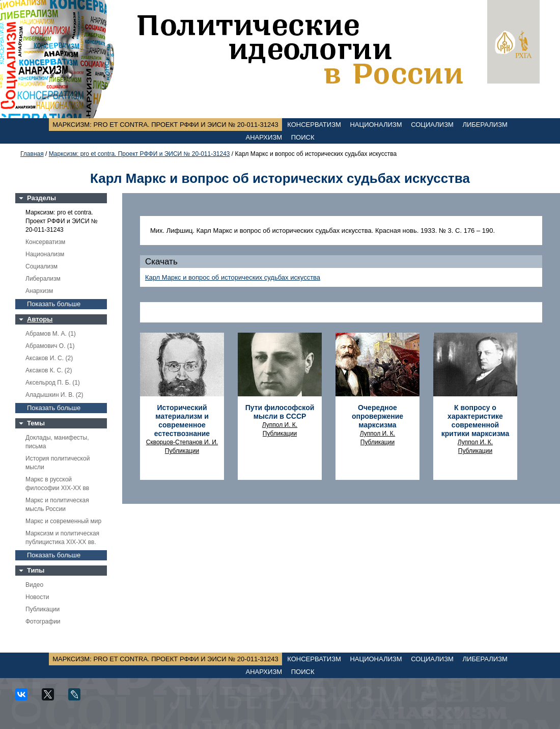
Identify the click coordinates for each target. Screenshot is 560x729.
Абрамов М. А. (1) (51, 334)
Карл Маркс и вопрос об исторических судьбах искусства (233, 277)
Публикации (43, 609)
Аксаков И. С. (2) (49, 358)
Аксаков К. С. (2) (49, 370)
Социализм (432, 125)
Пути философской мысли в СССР (280, 412)
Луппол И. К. (280, 425)
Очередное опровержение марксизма (377, 416)
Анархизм (264, 137)
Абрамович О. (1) (50, 346)
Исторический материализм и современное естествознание (182, 421)
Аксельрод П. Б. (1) (53, 383)
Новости (37, 597)
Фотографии (43, 622)
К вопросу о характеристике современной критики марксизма (475, 421)
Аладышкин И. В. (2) (54, 395)
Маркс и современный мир (63, 521)
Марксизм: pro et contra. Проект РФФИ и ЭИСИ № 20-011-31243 (165, 125)
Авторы (40, 319)
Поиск (303, 137)
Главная (32, 154)
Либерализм (485, 125)
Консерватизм (314, 125)
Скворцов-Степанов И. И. (182, 442)
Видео (34, 585)
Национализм (376, 125)
